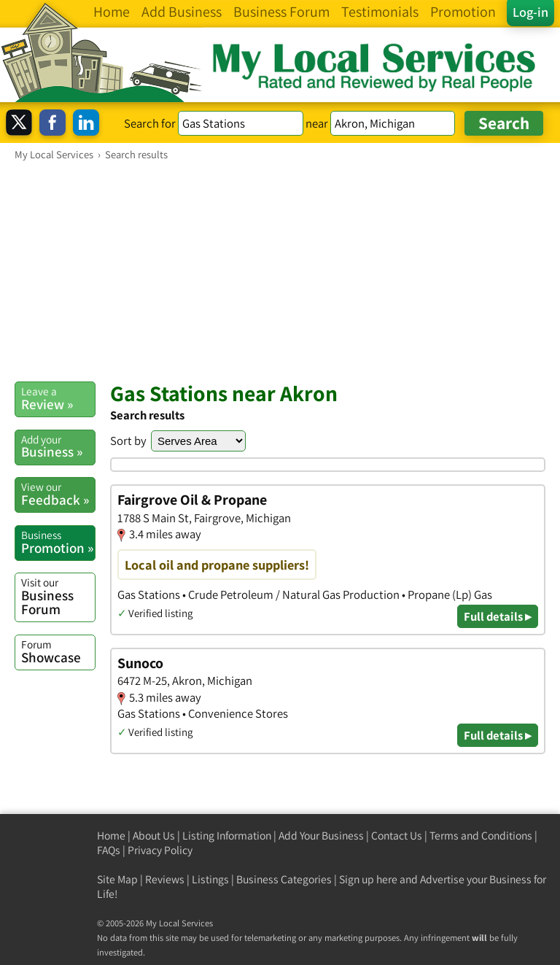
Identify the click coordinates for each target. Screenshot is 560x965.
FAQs (109, 850)
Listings (210, 879)
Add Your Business (321, 836)
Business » (58, 446)
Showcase (58, 651)
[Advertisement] (280, 271)
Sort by (128, 441)
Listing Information (227, 836)
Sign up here (368, 879)
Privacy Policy (160, 850)
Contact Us (397, 836)
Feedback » (58, 494)
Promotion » (58, 542)
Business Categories (284, 879)
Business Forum (58, 596)
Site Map (117, 879)
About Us (154, 836)
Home (111, 836)
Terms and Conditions (481, 836)
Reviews (165, 879)
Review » (58, 398)
